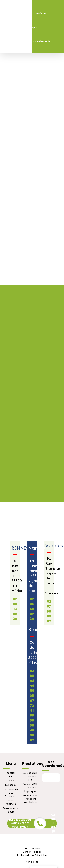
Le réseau (11, 785)
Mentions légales (32, 852)
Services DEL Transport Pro (30, 776)
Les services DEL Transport (11, 793)
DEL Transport (11, 779)
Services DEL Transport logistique (30, 788)
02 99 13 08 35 (53, 823)
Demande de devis (11, 810)
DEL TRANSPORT (32, 849)
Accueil (11, 773)
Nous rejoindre (11, 802)
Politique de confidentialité (32, 855)
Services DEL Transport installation (30, 799)
